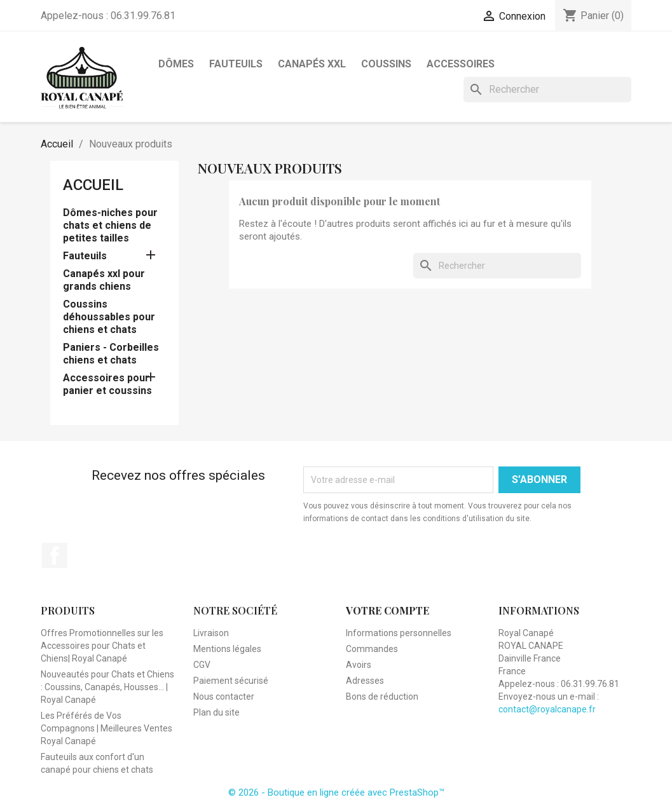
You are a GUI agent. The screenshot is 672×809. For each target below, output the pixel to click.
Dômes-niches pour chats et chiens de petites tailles (110, 225)
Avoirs (359, 665)
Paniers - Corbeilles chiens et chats (111, 354)
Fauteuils (236, 64)
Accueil (93, 185)
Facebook (55, 555)
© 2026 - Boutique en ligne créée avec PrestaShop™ (336, 792)
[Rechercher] (547, 90)
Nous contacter (224, 697)
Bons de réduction (382, 697)
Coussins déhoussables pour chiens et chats (109, 317)
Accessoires (461, 64)
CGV (202, 665)
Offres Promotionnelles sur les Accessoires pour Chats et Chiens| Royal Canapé (102, 646)
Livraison (211, 633)
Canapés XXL (312, 64)
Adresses (365, 681)
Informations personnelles (399, 633)
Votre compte (387, 610)
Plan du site (216, 712)
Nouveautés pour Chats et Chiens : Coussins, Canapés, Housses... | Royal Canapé (107, 687)
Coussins (386, 64)
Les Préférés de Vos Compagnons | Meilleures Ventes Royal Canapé (106, 728)
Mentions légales (227, 649)
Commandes (372, 649)
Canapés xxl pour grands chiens (104, 280)
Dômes (176, 64)
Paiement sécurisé (231, 681)
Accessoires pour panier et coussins (107, 384)
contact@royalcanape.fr (547, 709)
